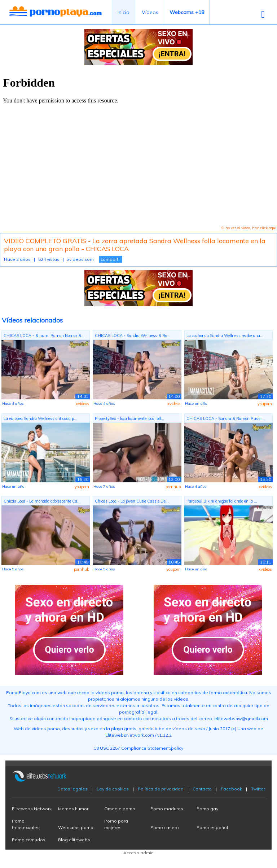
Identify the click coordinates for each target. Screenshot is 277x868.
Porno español (212, 827)
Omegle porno (120, 809)
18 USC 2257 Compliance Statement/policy (138, 748)
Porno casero (165, 827)
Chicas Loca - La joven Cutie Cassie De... (132, 501)
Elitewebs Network (32, 809)
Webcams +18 (187, 12)
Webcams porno (76, 827)
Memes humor (73, 809)
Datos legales (72, 789)
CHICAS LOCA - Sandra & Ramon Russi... (226, 418)
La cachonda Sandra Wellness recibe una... (225, 336)
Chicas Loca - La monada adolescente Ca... (42, 501)
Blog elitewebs (74, 840)
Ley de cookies (113, 789)
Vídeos (150, 12)
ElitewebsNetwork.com (130, 735)
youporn (265, 404)
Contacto (202, 789)
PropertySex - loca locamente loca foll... (129, 418)
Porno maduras (167, 809)
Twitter (258, 789)
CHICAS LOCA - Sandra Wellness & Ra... (133, 336)
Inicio (124, 12)
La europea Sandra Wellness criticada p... (40, 418)
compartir (111, 259)
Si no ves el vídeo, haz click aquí (249, 228)
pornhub (173, 487)
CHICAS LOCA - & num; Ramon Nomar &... (44, 336)
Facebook (231, 789)
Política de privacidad (161, 789)
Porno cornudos (29, 840)
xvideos (82, 404)
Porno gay (207, 809)
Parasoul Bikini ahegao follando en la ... (222, 501)
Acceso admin (138, 853)
